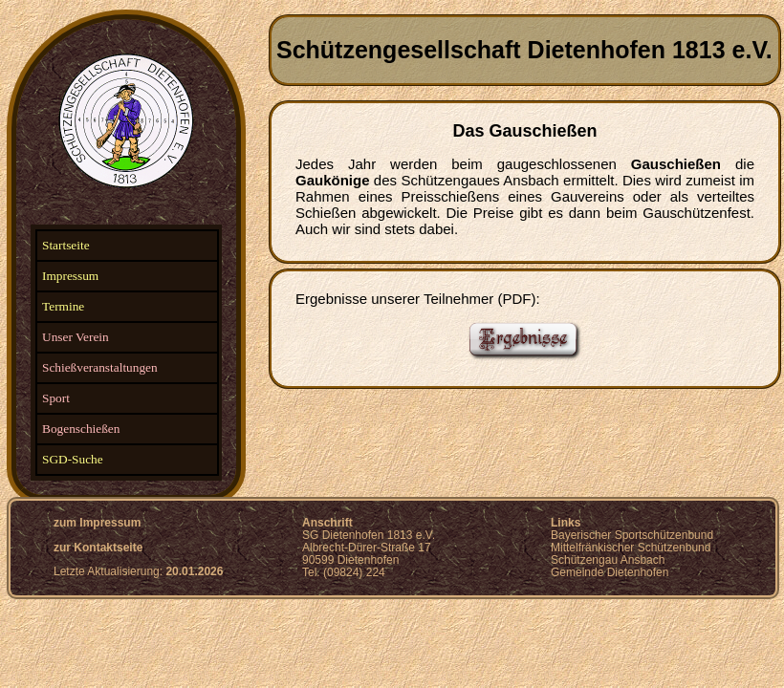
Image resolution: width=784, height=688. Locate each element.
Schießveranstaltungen (100, 367)
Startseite (66, 245)
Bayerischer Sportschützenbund (632, 535)
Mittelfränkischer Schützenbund (631, 548)
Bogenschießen (81, 429)
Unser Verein (76, 337)
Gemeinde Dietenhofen (610, 572)
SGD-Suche (73, 459)
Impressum (70, 276)
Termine (63, 306)
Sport (56, 398)
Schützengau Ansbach (608, 560)
